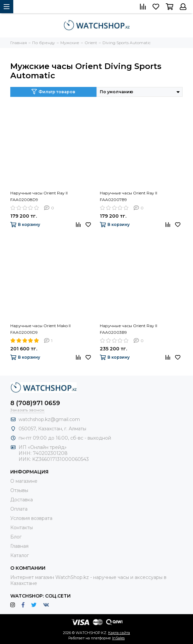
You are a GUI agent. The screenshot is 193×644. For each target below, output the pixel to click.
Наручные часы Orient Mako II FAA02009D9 (40, 329)
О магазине (24, 481)
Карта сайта (119, 633)
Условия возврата (31, 518)
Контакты (22, 528)
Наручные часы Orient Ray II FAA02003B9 (129, 329)
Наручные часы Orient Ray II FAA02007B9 (129, 196)
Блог (16, 537)
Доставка (22, 500)
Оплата (19, 509)
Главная (19, 546)
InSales (118, 638)
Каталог (20, 555)
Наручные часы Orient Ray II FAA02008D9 (39, 196)
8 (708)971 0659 (35, 403)
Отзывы (19, 490)
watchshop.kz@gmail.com (49, 419)
